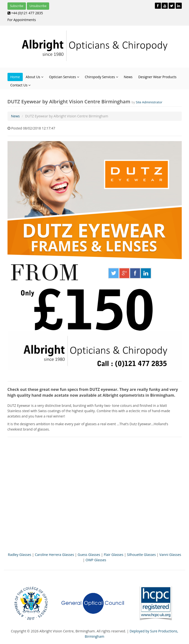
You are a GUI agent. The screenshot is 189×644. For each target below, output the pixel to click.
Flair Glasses (114, 555)
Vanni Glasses (170, 555)
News (128, 77)
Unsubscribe (38, 6)
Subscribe (17, 6)
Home (15, 77)
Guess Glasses (89, 555)
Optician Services (64, 77)
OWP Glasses (96, 560)
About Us (34, 77)
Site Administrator (149, 102)
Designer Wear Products (157, 77)
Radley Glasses (20, 555)
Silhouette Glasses (141, 555)
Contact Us (20, 85)
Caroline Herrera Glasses (54, 555)
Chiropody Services (102, 77)
